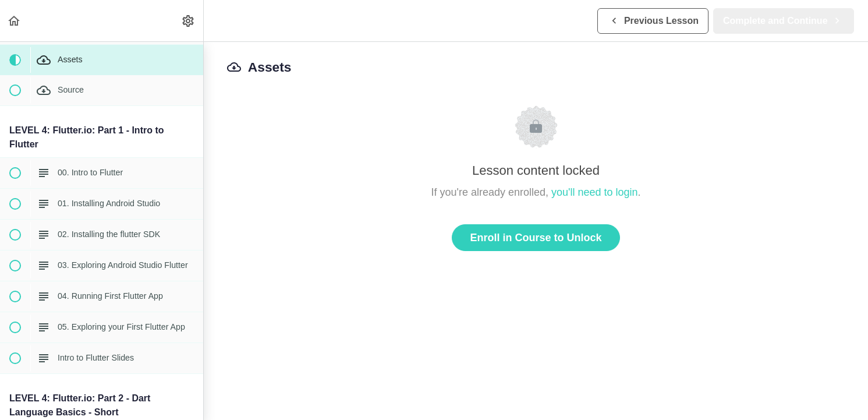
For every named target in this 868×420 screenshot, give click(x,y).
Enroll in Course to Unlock (536, 238)
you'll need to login (595, 192)
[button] (15, 21)
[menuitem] (189, 21)
